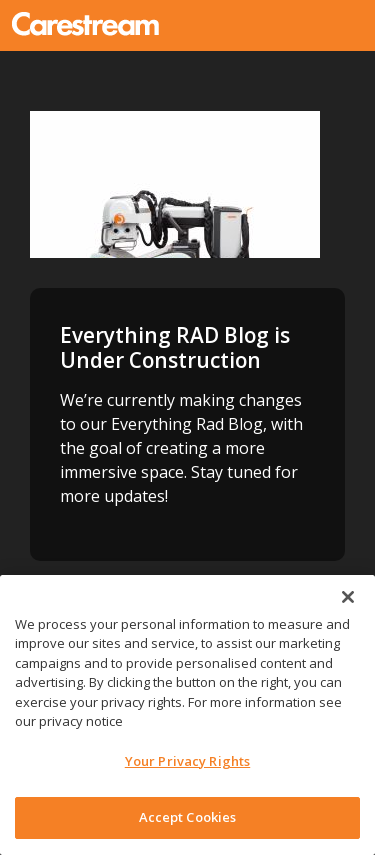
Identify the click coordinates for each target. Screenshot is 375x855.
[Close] (348, 597)
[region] (187, 715)
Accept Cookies (188, 817)
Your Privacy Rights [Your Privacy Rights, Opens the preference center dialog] (187, 761)
